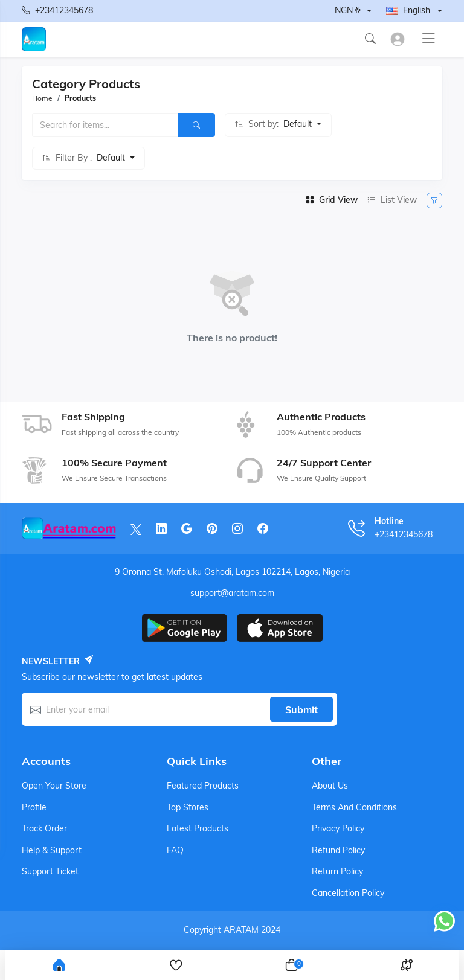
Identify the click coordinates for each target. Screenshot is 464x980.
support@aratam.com (232, 593)
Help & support (52, 850)
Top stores (188, 807)
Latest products (198, 828)
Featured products (203, 786)
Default (299, 124)
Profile (34, 807)
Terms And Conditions (354, 807)
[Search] (196, 125)
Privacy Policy (338, 828)
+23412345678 (57, 11)
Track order (44, 828)
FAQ (175, 850)
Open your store (54, 786)
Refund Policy (338, 850)
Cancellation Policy (348, 893)
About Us (330, 786)
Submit (301, 709)
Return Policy (337, 871)
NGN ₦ (347, 10)
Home (42, 98)
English (408, 10)
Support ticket (50, 871)
